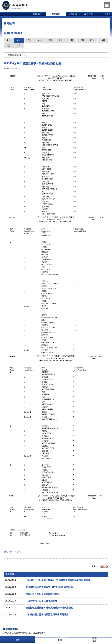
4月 (40, 40)
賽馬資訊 (56, 14)
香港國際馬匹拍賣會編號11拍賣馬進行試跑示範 (49, 587)
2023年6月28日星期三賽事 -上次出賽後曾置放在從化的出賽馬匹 (58, 580)
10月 (103, 40)
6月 (19, 40)
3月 (50, 40)
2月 (61, 40)
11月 (92, 40)
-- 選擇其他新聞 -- (15, 55)
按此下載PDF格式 (12, 552)
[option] (37, 14)
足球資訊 (73, 14)
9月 (9, 45)
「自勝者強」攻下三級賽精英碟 (41, 601)
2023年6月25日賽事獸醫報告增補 (42, 594)
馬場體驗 (37, 14)
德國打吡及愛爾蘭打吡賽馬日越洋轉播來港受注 (49, 608)
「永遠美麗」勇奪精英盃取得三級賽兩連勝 (47, 614)
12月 (82, 40)
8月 (19, 45)
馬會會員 (89, 14)
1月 (71, 40)
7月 (9, 40)
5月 (29, 40)
